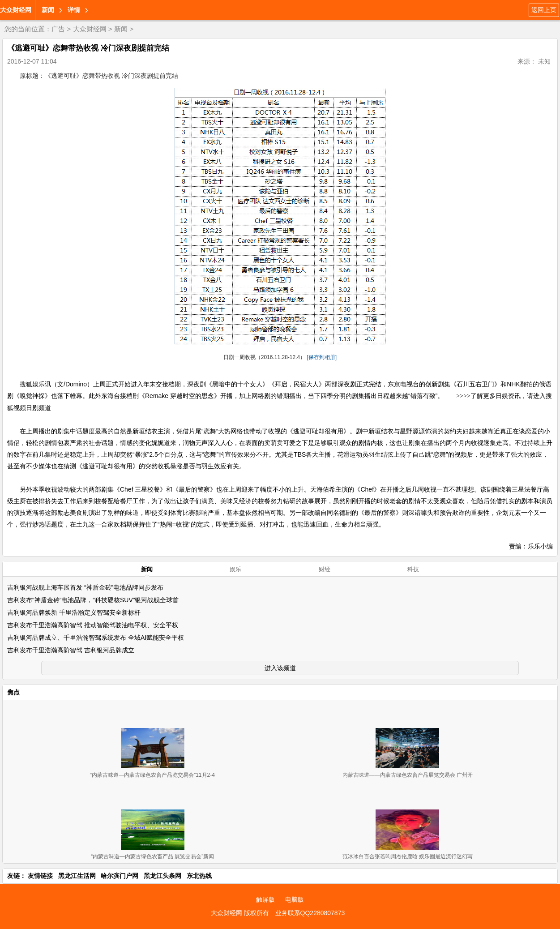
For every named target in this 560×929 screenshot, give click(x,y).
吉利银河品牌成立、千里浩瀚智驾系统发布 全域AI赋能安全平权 (96, 638)
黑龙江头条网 (162, 876)
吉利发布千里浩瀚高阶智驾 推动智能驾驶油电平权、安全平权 (93, 625)
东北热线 (199, 876)
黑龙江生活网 (77, 876)
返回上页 (544, 10)
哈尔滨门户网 (120, 876)
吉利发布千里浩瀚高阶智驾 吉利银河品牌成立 (71, 650)
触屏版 (265, 899)
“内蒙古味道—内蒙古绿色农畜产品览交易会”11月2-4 (152, 775)
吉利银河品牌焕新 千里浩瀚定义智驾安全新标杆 (74, 612)
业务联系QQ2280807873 (310, 913)
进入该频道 (280, 668)
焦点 (13, 692)
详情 (74, 10)
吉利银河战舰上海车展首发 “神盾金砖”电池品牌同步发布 (85, 587)
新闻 (48, 10)
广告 (58, 29)
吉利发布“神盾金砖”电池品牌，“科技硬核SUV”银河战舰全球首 (93, 600)
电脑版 (295, 899)
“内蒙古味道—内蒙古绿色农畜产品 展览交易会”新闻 (152, 856)
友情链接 (40, 876)
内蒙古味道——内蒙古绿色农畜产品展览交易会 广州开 (408, 775)
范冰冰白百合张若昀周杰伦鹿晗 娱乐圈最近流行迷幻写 (408, 856)
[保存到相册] (322, 357)
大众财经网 (16, 10)
